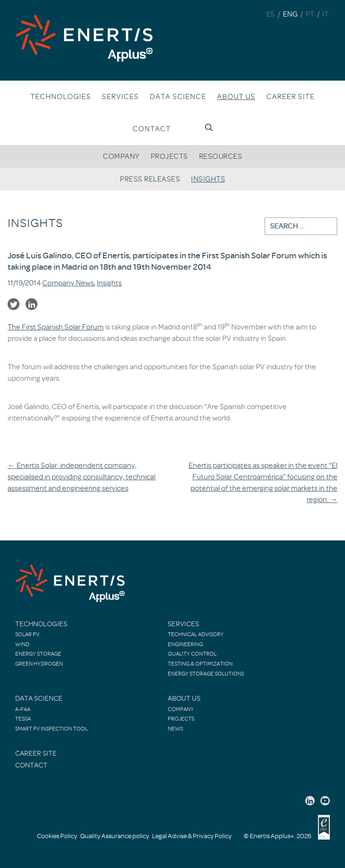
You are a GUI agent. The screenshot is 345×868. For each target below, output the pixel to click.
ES (271, 14)
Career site (291, 97)
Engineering (185, 644)
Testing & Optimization (200, 664)
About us (236, 97)
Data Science (178, 97)
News (175, 729)
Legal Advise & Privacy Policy (192, 836)
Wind (22, 644)
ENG (290, 14)
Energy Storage (38, 654)
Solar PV (27, 634)
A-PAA (23, 709)
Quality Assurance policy (115, 836)
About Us (184, 699)
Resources (221, 156)
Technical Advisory (196, 634)
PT (310, 14)
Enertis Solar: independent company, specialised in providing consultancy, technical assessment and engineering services (82, 477)
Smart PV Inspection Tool (51, 729)
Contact (152, 129)
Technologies (61, 97)
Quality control (192, 654)
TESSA (23, 719)
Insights (208, 179)
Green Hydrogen (39, 664)
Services (120, 97)
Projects (169, 156)
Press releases (150, 179)
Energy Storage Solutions (206, 674)
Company (121, 156)
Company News (68, 283)
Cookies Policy (57, 836)
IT (325, 14)
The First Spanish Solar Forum (56, 327)
